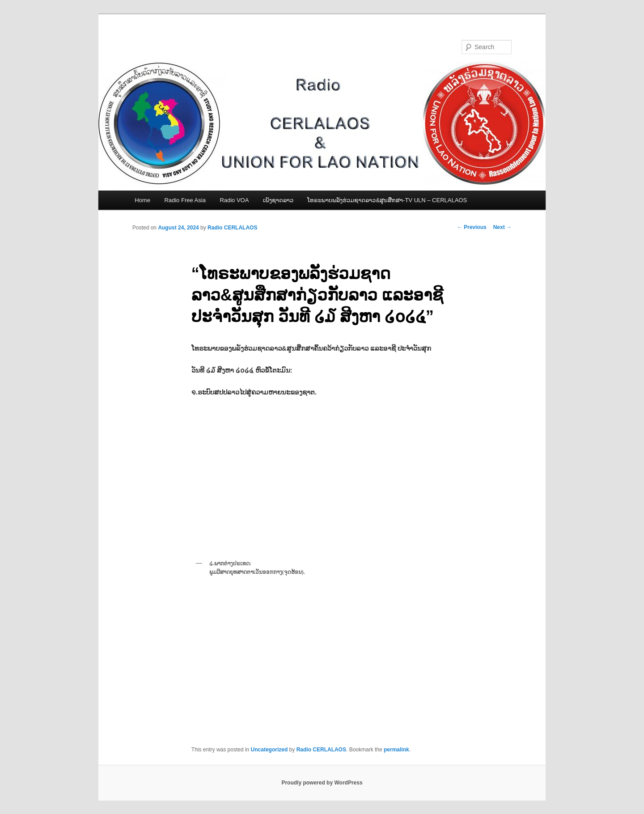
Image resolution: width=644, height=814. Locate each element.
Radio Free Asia (185, 200)
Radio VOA (234, 200)
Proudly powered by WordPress (322, 783)
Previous (472, 227)
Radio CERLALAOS (232, 228)
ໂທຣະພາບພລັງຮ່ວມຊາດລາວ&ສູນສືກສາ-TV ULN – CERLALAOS (387, 200)
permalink (396, 750)
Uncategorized (269, 750)
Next (502, 227)
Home (142, 200)
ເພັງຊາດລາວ (278, 200)
